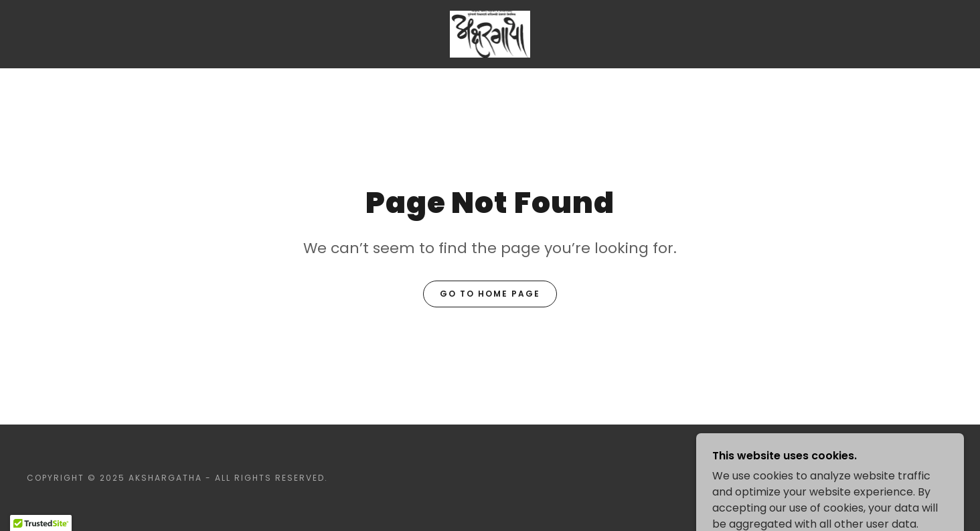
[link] (490, 33)
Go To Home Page (490, 294)
